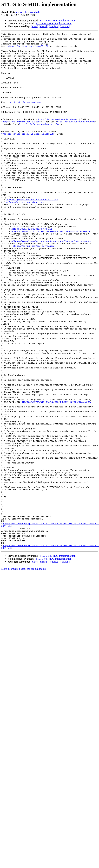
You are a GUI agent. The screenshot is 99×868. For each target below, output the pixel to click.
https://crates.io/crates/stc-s (25, 236)
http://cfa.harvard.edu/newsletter (40, 143)
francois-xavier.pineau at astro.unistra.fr (28, 154)
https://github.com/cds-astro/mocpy (34, 289)
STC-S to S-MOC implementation (58, 21)
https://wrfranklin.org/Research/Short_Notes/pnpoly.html (56, 476)
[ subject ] (54, 26)
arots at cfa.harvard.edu (28, 12)
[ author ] (65, 26)
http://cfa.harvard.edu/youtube (76, 140)
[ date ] (34, 26)
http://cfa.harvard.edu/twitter (22, 140)
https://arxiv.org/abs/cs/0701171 (28, 49)
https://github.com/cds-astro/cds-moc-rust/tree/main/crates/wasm (51, 283)
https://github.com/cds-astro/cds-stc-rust (32, 233)
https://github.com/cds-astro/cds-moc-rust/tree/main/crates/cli (51, 271)
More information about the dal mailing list (24, 672)
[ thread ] (43, 26)
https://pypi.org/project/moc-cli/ (32, 268)
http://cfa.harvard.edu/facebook (56, 137)
